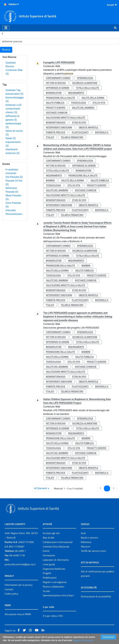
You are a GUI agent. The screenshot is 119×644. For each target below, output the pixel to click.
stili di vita (99, 103)
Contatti (9, 589)
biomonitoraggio (56, 122)
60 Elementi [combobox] (43, 488)
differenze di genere (58, 88)
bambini (50, 180)
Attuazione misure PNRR (18, 614)
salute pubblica (55, 103)
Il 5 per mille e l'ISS (53, 616)
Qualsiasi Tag (13, 90)
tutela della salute (87, 88)
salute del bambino (83, 108)
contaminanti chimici (58, 78)
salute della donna (93, 98)
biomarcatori (14, 94)
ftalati (11, 138)
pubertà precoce (56, 132)
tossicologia (78, 103)
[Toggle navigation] (6, 28)
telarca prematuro (72, 137)
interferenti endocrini (59, 127)
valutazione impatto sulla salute (66, 118)
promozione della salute (60, 98)
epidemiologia (85, 78)
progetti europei (56, 108)
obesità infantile (88, 127)
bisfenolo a (14, 105)
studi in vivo (79, 122)
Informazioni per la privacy (19, 585)
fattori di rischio (56, 83)
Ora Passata (14, 177)
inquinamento (76, 93)
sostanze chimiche (57, 113)
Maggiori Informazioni (83, 640)
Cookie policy (11, 594)
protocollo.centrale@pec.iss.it (20, 564)
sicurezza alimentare (85, 83)
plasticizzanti (80, 132)
